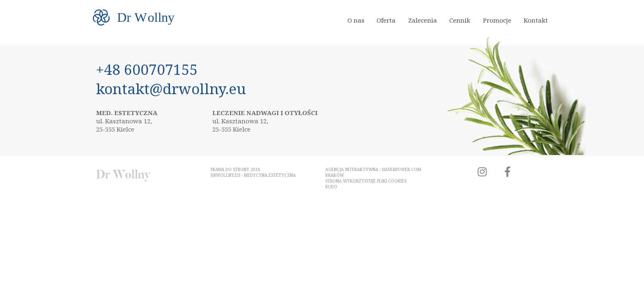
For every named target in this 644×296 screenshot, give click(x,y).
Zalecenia (423, 20)
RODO (331, 187)
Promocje (497, 20)
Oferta (386, 20)
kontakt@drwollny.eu (171, 89)
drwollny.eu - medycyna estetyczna (253, 175)
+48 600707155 (147, 69)
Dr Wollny (123, 175)
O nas (356, 20)
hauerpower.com (401, 169)
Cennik (460, 20)
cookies (397, 181)
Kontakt (536, 20)
